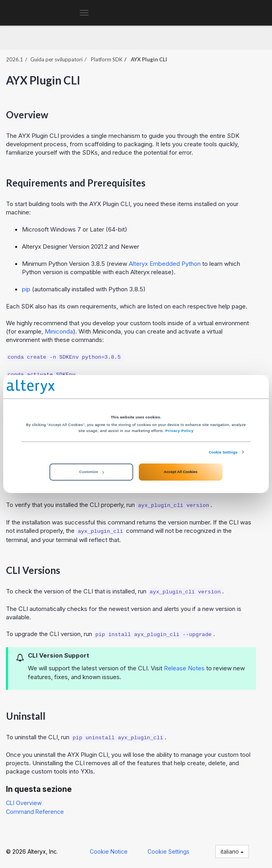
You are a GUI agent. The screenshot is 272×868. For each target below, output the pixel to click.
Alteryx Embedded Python (165, 264)
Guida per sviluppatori (56, 59)
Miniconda (59, 331)
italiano (232, 851)
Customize (92, 472)
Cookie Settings (223, 452)
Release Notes (184, 668)
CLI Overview (24, 803)
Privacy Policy (179, 431)
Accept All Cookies (181, 472)
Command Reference (35, 812)
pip (26, 289)
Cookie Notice (109, 851)
